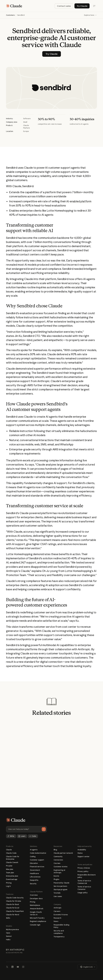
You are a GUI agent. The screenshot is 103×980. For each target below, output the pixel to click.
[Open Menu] (94, 6)
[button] (91, 15)
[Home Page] (14, 6)
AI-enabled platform (79, 202)
